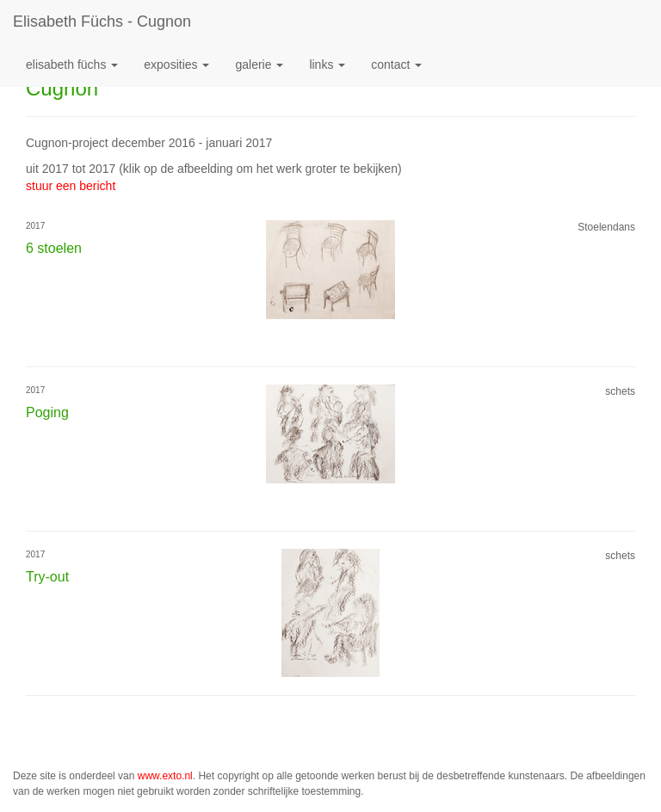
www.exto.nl (165, 776)
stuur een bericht (71, 186)
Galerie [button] (259, 65)
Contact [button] (396, 65)
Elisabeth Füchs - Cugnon (102, 22)
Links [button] (327, 65)
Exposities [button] (176, 65)
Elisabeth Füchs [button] (72, 65)
